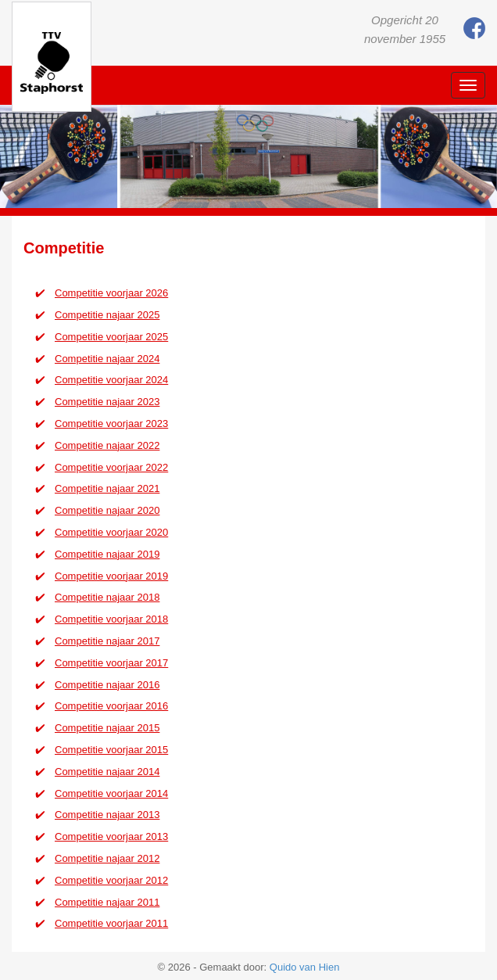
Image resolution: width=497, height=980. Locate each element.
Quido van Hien (305, 967)
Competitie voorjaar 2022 (111, 467)
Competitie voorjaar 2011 (111, 923)
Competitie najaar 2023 (107, 402)
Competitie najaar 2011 (107, 902)
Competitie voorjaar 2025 (111, 337)
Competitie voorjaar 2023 (111, 424)
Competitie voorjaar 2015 (111, 750)
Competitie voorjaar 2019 (111, 576)
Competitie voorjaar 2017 (111, 663)
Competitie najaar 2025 (107, 315)
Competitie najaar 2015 (107, 728)
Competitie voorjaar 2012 (111, 880)
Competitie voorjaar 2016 (111, 706)
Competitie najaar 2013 (107, 815)
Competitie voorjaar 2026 (111, 293)
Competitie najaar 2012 (107, 858)
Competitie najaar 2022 (107, 445)
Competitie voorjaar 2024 (111, 380)
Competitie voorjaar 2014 (111, 793)
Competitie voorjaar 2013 (111, 836)
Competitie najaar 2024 (107, 359)
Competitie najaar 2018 (107, 597)
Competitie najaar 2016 (107, 685)
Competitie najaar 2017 (107, 641)
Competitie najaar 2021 (107, 488)
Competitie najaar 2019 (107, 554)
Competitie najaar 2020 (107, 510)
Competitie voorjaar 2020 (111, 532)
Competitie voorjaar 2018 (111, 619)
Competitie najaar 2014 (107, 772)
